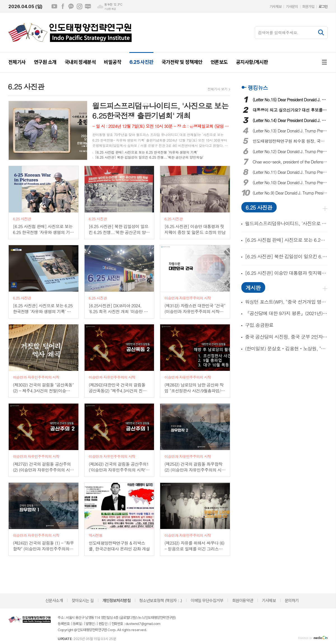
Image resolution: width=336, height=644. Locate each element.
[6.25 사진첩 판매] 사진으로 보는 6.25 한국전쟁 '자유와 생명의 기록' (146, 152)
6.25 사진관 (259, 207)
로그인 (323, 7)
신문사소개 (54, 601)
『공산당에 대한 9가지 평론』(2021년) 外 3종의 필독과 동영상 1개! (286, 313)
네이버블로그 (88, 6)
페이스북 (63, 6)
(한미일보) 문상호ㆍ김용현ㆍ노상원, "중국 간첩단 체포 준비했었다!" (286, 349)
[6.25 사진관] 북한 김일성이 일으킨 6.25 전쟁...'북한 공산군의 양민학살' (149, 157)
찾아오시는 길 (83, 601)
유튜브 (54, 6)
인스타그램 (80, 6)
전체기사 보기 (217, 89)
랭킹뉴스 (258, 87)
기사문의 (292, 7)
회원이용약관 (243, 601)
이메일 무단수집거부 (207, 601)
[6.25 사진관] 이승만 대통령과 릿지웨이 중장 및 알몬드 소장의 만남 (286, 273)
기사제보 (276, 7)
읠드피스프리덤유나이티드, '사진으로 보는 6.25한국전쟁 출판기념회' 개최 (286, 223)
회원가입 (308, 7)
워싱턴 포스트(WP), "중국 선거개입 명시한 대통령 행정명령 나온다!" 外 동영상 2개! (286, 302)
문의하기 (292, 601)
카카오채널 (71, 6)
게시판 (253, 288)
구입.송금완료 (259, 325)
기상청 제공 (110, 9)
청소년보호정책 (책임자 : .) (160, 601)
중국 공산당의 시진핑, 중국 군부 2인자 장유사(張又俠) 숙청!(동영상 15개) (286, 337)
